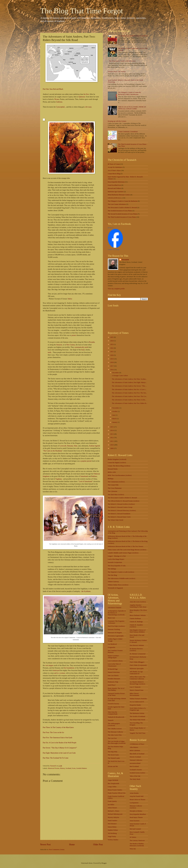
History (62, 768)
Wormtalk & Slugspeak (115, 588)
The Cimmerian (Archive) (116, 482)
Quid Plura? (112, 685)
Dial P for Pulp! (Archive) (116, 626)
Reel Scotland (134, 766)
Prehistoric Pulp (113, 682)
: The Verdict (117, 72)
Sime (76, 446)
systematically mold (81, 347)
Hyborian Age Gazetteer (116, 192)
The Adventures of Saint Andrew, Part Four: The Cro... (130, 396)
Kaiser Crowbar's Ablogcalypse (113, 657)
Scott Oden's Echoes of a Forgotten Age (138, 709)
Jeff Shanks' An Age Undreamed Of (136, 673)
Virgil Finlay (112, 836)
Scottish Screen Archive (138, 773)
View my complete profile (116, 289)
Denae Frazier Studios (115, 790)
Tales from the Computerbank (113, 713)
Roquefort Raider (135, 705)
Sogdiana (59, 479)
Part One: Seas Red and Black (53, 89)
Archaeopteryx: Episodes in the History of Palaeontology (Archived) (117, 613)
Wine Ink (133, 849)
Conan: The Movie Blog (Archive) (119, 466)
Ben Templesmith (114, 783)
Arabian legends (94, 446)
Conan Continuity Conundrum (128, 132)
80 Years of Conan (114, 164)
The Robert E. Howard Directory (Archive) (122, 511)
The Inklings (112, 569)
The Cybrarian (113, 491)
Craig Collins (112, 787)
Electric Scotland (135, 757)
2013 (112, 434)
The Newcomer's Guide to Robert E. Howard (122, 208)
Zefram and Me (113, 766)
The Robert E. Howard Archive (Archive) (121, 504)
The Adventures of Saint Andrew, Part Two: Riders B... (130, 403)
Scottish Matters (82, 768)
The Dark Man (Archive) (116, 495)
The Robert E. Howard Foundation (119, 514)
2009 (112, 448)
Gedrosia (59, 102)
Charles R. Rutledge (136, 622)
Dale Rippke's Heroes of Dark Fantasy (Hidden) (138, 631)
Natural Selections (114, 672)
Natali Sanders (113, 821)
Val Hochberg (112, 833)
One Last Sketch (113, 676)
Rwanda (92, 342)
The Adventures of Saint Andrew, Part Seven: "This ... (129, 386)
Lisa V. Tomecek (135, 687)
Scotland (68, 768)
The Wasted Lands (114, 758)
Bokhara (94, 476)
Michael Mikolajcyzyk (115, 814)
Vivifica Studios (113, 840)
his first (86, 94)
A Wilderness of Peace (137, 744)
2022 (112, 348)
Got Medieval (112, 644)
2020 (112, 355)
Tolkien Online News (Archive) (118, 585)
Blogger (104, 863)
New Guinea (71, 345)
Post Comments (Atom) (57, 850)
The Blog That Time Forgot (82, 11)
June (114, 415)
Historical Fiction (54, 768)
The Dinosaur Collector (115, 732)
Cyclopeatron (134, 803)
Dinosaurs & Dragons (115, 633)
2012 (112, 438)
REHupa (111, 479)
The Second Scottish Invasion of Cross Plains (123, 214)
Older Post (98, 845)
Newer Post (45, 845)
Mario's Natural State (137, 690)
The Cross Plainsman (115, 488)
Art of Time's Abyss (114, 171)
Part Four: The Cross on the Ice (53, 732)
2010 (112, 445)
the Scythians (86, 591)
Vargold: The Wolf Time (138, 733)
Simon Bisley (112, 827)
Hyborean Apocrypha (137, 668)
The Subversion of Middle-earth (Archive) (122, 578)
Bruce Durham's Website (138, 615)
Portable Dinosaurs (114, 679)
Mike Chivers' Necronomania (135, 694)
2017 (112, 366)
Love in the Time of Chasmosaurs (114, 665)
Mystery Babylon (113, 817)
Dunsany (70, 446)
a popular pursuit (86, 461)
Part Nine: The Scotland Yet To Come (56, 758)
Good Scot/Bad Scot (114, 185)
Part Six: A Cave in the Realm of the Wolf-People (60, 743)
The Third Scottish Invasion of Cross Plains (122, 217)
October (115, 411)
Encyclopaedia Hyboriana (116, 182)
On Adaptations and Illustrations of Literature (133, 36)
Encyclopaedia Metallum (138, 814)
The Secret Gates (113, 755)
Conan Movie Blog (114, 174)
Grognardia (112, 647)
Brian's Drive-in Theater (138, 800)
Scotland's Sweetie (136, 770)
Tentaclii (111, 720)
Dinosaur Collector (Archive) (136, 807)
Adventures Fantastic (115, 608)
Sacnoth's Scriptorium (115, 562)
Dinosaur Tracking (114, 629)
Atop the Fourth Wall (137, 796)
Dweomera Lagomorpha (116, 636)
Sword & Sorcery (113, 704)
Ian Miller (111, 805)
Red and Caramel (135, 829)
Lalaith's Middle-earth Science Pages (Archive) (123, 553)
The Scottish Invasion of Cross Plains (120, 211)
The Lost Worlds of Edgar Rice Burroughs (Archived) (117, 742)
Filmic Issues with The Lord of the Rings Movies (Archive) (127, 550)
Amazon (59, 345)
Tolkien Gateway (113, 582)
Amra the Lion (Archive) (138, 602)
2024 (112, 341)
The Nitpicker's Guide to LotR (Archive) (121, 572)
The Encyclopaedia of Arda (117, 566)
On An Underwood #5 (137, 702)
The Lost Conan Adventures (117, 204)
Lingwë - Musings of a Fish (117, 556)
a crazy (88, 107)
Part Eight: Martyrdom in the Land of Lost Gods (59, 753)
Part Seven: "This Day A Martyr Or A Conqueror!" (60, 748)
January (115, 422)
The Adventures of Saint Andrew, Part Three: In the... (129, 400)
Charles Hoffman (135, 619)
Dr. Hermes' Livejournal (138, 654)
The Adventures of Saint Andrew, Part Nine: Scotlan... (129, 379)
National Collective (136, 760)
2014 (112, 430)
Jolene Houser (112, 808)
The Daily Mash (135, 779)
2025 (112, 337)
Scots (74, 768)
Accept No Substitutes (115, 167)
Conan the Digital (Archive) (117, 463)
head (83, 350)
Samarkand (84, 476)
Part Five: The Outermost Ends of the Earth (58, 738)
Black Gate (111, 618)
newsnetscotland (135, 763)
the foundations (69, 668)
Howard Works (113, 469)
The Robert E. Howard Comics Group (120, 507)
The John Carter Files (115, 735)
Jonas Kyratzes (135, 821)
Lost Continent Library (115, 661)
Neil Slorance (112, 824)
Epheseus (82, 97)
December (116, 373)
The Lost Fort (112, 738)
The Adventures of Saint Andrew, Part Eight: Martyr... (129, 382)
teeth (49, 352)
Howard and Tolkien (114, 188)
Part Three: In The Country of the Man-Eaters (58, 727)
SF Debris (133, 837)
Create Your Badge (114, 249)
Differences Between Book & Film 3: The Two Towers (126, 546)
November (116, 408)
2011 (112, 441)
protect (74, 335)
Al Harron (111, 228)
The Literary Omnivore (137, 841)
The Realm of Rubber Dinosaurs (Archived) (137, 845)
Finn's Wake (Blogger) (137, 662)
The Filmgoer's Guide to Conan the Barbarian (123, 201)
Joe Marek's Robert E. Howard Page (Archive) (137, 683)
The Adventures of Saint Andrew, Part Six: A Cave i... (129, 389)
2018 (112, 362)
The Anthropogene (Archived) (114, 724)
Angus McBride (113, 780)
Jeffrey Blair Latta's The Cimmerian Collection (138, 678)
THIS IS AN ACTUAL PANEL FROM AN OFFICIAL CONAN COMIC (132, 108)
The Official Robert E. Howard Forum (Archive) (124, 501)
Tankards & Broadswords (116, 717)
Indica (70, 299)
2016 (112, 370)
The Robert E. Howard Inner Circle (119, 517)
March (115, 419)
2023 (112, 344)
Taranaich (125, 260)
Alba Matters (134, 747)
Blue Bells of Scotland (137, 754)
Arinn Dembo (134, 793)
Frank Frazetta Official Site (117, 793)
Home (72, 845)
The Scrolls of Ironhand (137, 716)
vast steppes (49, 665)
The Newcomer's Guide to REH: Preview (122, 61)
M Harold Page (113, 669)
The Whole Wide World (116, 520)
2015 (112, 427)
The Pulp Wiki (113, 752)
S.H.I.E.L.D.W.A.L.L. (115, 198)
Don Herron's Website (137, 645)
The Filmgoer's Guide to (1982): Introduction (130, 93)
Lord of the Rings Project (116, 559)
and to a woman (59, 673)
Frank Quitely (112, 801)
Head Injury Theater (136, 817)
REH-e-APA (112, 472)
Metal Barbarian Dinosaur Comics (119, 195)
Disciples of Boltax (136, 811)
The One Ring (112, 575)
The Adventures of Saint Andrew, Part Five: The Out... (129, 393)
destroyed (56, 670)
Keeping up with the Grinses (117, 121)
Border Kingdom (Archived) (117, 459)
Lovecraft (63, 446)
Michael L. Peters (114, 811)
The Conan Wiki (113, 485)
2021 (112, 352)
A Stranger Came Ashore (120, 376)
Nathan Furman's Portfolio (138, 699)
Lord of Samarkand (85, 481)
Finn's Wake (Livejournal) (138, 665)
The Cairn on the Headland (53, 451)
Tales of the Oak (135, 776)
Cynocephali (60, 107)
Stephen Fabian (113, 830)
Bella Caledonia (135, 750)
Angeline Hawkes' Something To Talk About (138, 606)
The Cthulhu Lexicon (115, 729)
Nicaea (57, 99)
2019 (112, 359)
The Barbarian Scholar (137, 713)
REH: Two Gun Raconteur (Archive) (120, 475)
